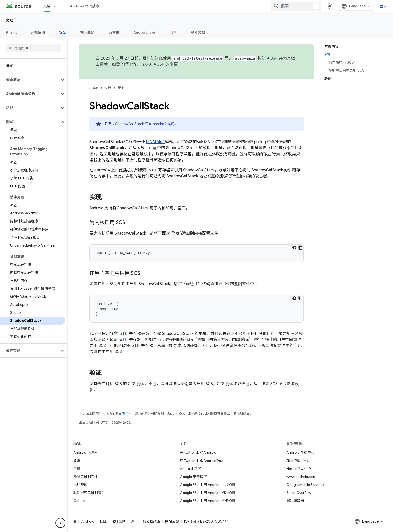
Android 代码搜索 (85, 6)
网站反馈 (172, 521)
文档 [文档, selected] (47, 6)
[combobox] (296, 6)
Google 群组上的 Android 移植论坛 (208, 501)
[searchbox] (34, 48)
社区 (103, 521)
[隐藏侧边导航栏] (60, 523)
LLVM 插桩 (155, 142)
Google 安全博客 (193, 477)
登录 (384, 6)
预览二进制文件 (86, 477)
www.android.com (301, 477)
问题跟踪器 (295, 501)
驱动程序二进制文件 (89, 493)
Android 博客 (190, 469)
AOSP (94, 88)
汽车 (173, 32)
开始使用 (38, 32)
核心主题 (87, 32)
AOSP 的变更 (166, 64)
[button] (30, 80)
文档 (10, 20)
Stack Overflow (299, 493)
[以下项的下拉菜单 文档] (57, 6)
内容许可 (128, 413)
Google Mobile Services (305, 485)
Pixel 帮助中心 (297, 461)
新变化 (11, 32)
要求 (77, 461)
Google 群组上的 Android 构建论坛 (208, 493)
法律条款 (119, 521)
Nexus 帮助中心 (299, 469)
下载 (77, 469)
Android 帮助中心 (300, 452)
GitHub (79, 501)
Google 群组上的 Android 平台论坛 (208, 485)
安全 (121, 88)
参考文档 (198, 32)
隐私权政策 (151, 521)
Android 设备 (144, 32)
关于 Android (84, 521)
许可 (134, 521)
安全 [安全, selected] (63, 32)
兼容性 (114, 32)
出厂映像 (80, 485)
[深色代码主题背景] (294, 248)
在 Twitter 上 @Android (198, 452)
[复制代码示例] (300, 248)
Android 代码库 (86, 452)
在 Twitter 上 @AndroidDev (201, 461)
